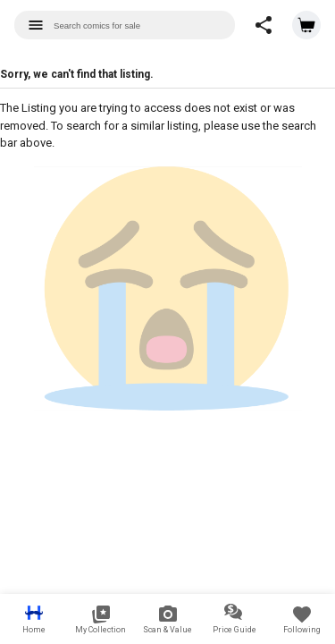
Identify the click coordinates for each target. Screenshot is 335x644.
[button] (264, 25)
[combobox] (125, 25)
